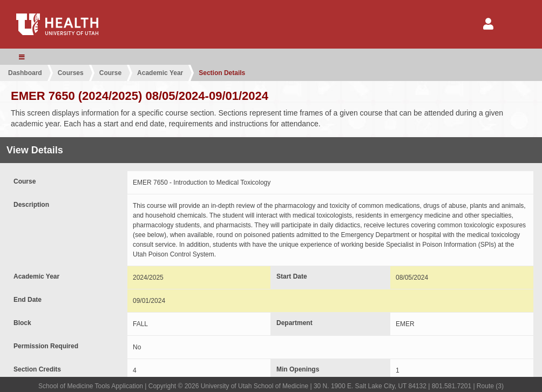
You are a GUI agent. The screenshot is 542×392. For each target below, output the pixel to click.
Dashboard (25, 73)
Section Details (222, 73)
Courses (71, 73)
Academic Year (160, 73)
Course (110, 73)
